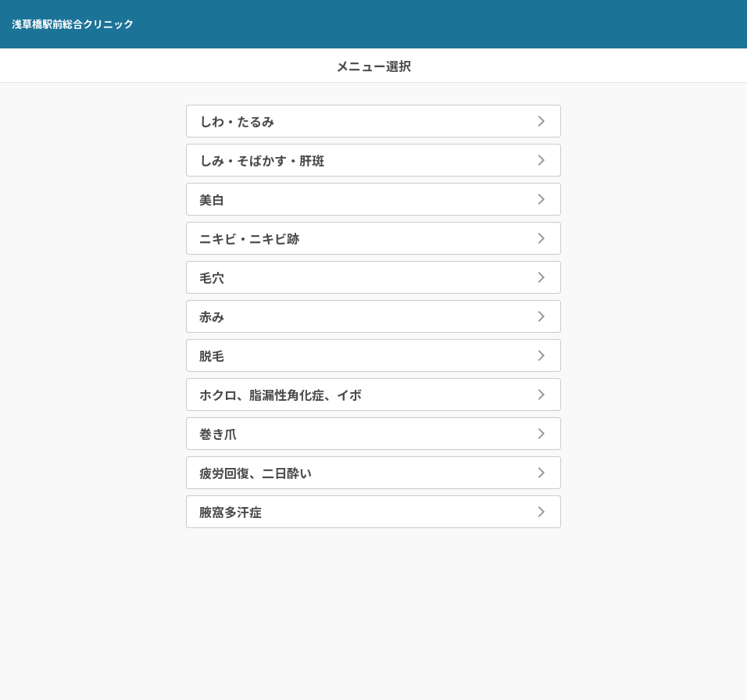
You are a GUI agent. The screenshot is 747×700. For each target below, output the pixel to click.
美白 (212, 199)
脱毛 (212, 355)
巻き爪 (218, 434)
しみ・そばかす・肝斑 (262, 160)
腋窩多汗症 (231, 512)
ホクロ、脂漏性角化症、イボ (281, 395)
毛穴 (212, 277)
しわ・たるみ (237, 121)
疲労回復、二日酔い (256, 473)
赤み (212, 316)
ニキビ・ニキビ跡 (249, 238)
